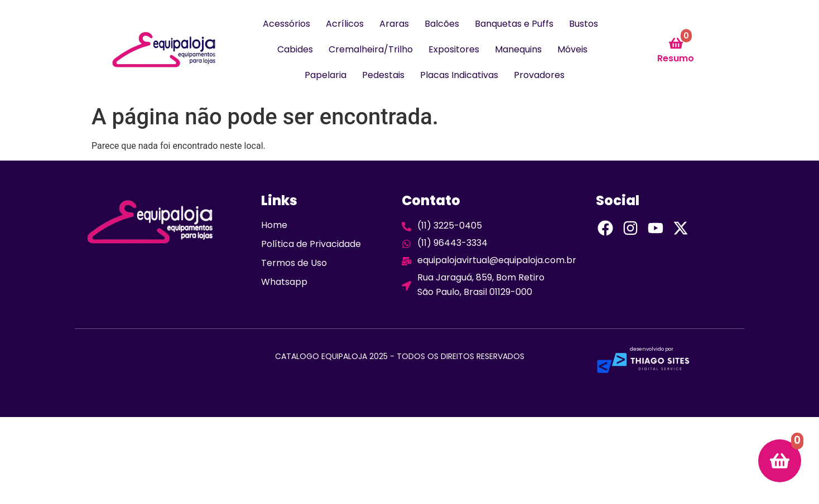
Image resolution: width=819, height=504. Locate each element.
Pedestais (383, 75)
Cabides (295, 49)
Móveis (572, 49)
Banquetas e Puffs (514, 24)
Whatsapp (284, 282)
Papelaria (326, 75)
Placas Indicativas (459, 75)
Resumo (676, 58)
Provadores (539, 75)
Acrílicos (345, 24)
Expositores (454, 49)
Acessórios (286, 24)
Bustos (584, 24)
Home (274, 225)
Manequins (518, 49)
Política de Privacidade (311, 244)
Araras (394, 24)
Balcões (442, 24)
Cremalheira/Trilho (371, 49)
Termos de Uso (294, 263)
